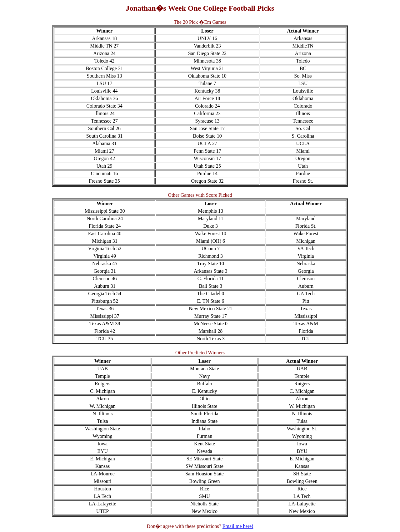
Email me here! (238, 526)
